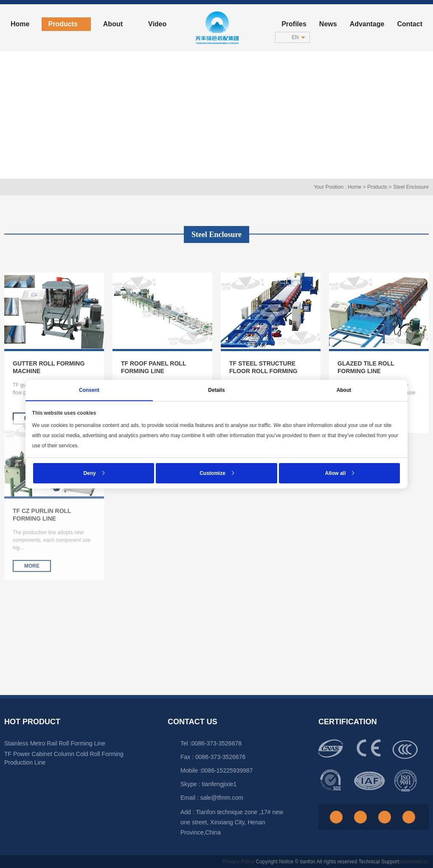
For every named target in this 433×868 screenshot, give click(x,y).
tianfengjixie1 (219, 784)
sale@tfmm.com (222, 798)
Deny (90, 473)
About (116, 24)
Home (354, 187)
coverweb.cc (415, 862)
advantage (367, 24)
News (328, 24)
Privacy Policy (238, 862)
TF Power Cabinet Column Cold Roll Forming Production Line (64, 758)
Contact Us (193, 722)
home (20, 24)
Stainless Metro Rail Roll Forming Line (55, 743)
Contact (410, 24)
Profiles (294, 24)
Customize (212, 473)
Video (157, 24)
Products (66, 24)
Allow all (335, 473)
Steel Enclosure (411, 187)
